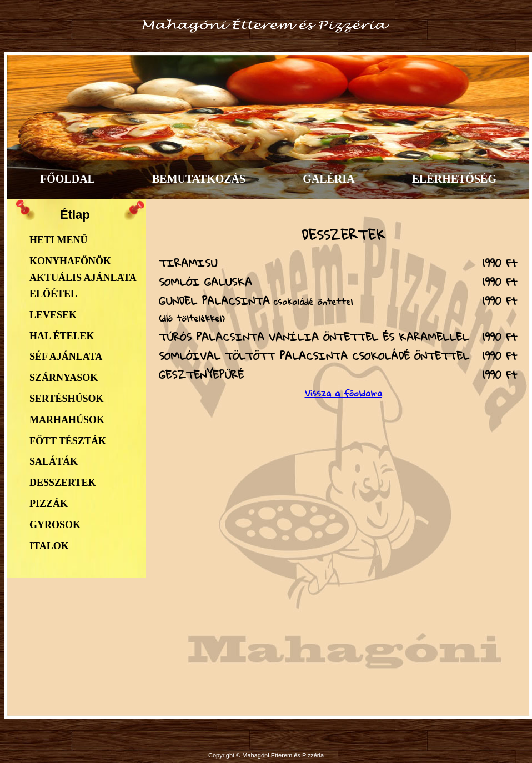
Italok (49, 546)
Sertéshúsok (66, 399)
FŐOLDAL (67, 179)
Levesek (53, 315)
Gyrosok (55, 525)
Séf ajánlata (66, 357)
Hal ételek (62, 336)
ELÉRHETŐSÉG (454, 179)
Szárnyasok (64, 378)
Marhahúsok (67, 420)
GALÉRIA (328, 179)
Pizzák (49, 504)
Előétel (53, 294)
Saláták (54, 461)
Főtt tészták (68, 441)
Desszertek (62, 483)
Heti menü (59, 240)
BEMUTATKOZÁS (199, 179)
